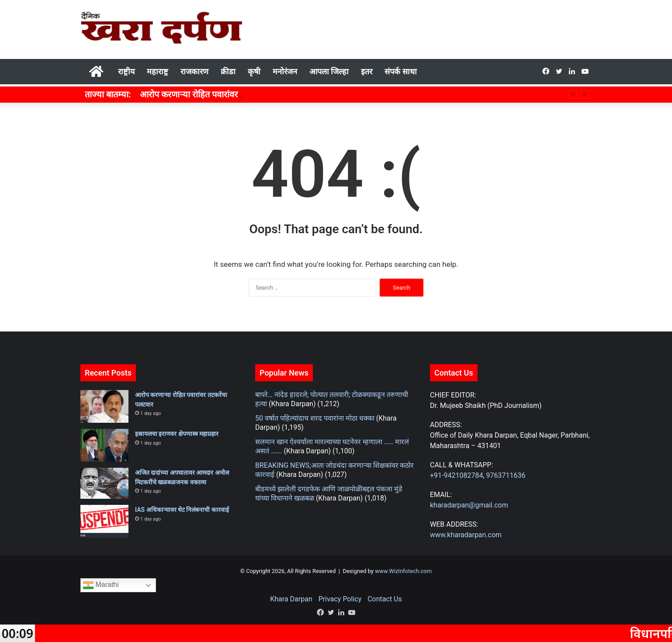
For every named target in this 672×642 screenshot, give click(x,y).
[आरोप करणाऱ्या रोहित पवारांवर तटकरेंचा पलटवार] (104, 406)
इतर (367, 71)
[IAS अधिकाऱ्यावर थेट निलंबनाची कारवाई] (104, 521)
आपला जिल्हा (329, 71)
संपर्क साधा (400, 71)
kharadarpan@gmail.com (469, 505)
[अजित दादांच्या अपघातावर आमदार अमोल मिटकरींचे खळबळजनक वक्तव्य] (104, 483)
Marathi (101, 585)
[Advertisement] (423, 28)
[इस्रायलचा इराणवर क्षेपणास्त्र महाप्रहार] (104, 445)
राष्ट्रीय (126, 71)
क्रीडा (228, 71)
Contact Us (385, 599)
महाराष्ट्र (158, 71)
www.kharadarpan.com (466, 535)
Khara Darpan (291, 599)
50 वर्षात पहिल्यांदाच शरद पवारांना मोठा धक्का (315, 418)
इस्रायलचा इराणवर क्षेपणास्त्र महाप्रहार (177, 434)
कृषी (254, 71)
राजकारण (194, 71)
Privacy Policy (340, 599)
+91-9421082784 (456, 475)
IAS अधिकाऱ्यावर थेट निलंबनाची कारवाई (182, 510)
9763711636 (506, 475)
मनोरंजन (285, 71)
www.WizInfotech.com (403, 571)
